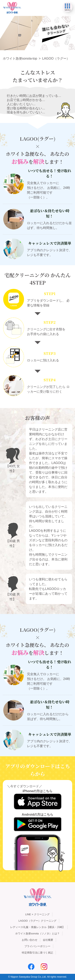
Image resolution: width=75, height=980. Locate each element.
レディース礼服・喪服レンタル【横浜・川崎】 (37, 927)
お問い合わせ (30, 940)
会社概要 (48, 940)
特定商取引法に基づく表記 (37, 953)
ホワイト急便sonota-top (20, 58)
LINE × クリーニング (37, 914)
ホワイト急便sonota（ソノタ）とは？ (37, 933)
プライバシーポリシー (37, 946)
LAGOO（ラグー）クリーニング (37, 921)
